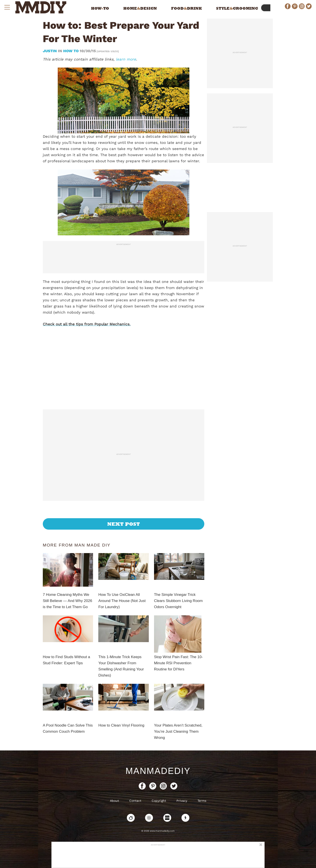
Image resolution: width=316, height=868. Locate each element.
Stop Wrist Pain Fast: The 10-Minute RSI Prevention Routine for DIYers (178, 663)
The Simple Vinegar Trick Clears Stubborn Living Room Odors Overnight (178, 601)
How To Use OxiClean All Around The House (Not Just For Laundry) (122, 601)
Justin (50, 51)
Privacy (182, 801)
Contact (135, 801)
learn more (126, 59)
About (114, 801)
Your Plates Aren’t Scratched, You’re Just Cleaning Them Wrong (178, 731)
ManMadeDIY (158, 771)
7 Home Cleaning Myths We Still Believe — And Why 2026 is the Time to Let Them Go (67, 601)
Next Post (124, 524)
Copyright (159, 801)
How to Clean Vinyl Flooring (121, 725)
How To (71, 51)
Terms (202, 801)
